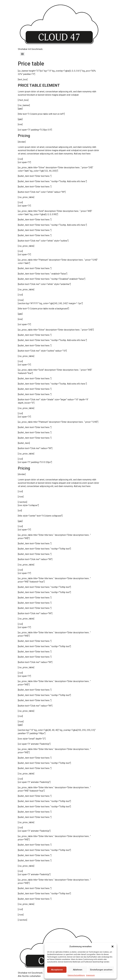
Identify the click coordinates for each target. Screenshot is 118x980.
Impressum (90, 975)
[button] (113, 946)
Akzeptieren (57, 970)
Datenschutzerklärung (76, 975)
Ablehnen (78, 970)
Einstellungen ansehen (101, 970)
